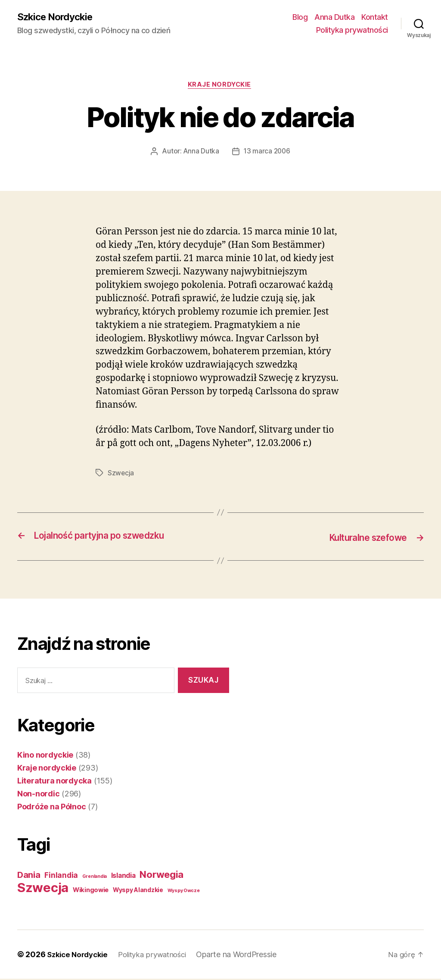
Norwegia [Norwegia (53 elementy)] (161, 875)
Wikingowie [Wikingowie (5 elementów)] (91, 891)
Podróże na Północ (51, 808)
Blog (300, 17)
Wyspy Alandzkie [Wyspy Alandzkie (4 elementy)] (138, 891)
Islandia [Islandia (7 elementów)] (123, 877)
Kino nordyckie (45, 756)
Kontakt (375, 17)
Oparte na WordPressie (245, 956)
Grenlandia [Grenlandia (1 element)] (95, 878)
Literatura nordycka (54, 782)
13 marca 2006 (267, 153)
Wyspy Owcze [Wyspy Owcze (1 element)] (184, 892)
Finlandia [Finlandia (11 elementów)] (61, 877)
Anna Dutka (334, 17)
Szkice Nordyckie (58, 17)
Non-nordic (38, 795)
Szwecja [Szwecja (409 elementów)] (43, 889)
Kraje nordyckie (220, 86)
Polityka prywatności (352, 30)
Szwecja (121, 475)
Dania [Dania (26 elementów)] (29, 876)
